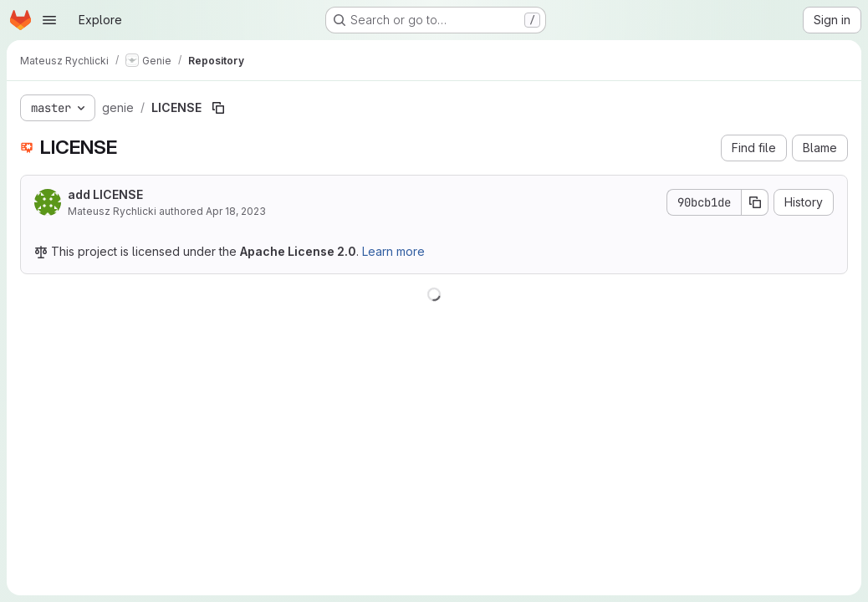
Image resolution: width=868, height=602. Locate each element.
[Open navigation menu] (49, 20)
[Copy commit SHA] (755, 202)
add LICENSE (105, 194)
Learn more (393, 251)
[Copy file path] (218, 108)
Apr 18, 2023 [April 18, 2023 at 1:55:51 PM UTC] (236, 211)
